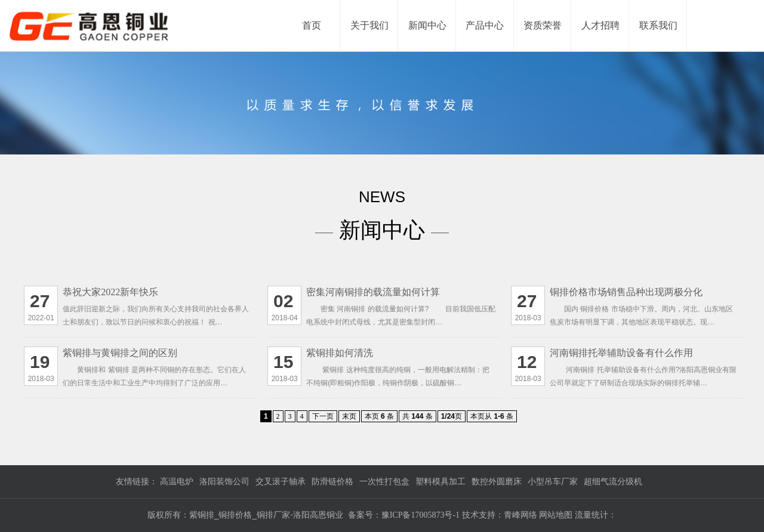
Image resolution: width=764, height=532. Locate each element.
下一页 (323, 416)
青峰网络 (522, 515)
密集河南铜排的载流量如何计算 (373, 292)
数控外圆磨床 (497, 482)
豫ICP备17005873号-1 (420, 515)
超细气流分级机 (613, 482)
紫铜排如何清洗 (340, 353)
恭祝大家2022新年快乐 (110, 292)
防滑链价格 (332, 482)
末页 (349, 416)
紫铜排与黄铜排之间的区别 (120, 353)
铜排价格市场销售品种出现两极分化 (626, 292)
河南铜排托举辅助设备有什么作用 (621, 353)
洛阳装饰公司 (224, 482)
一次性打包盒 (384, 482)
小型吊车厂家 (553, 482)
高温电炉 (177, 482)
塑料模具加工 (440, 482)
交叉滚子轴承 (281, 482)
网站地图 (556, 515)
